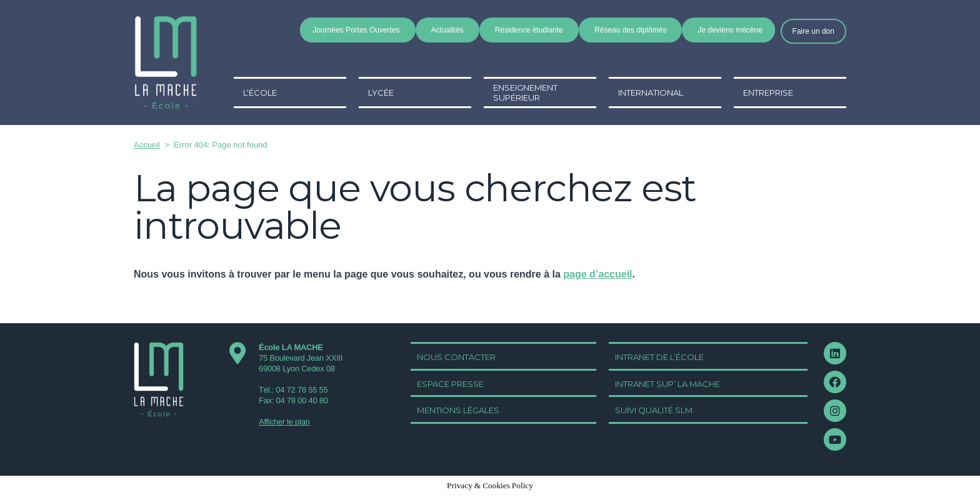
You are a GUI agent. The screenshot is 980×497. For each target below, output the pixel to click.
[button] (813, 31)
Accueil (147, 145)
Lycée (381, 93)
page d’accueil (597, 274)
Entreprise (768, 93)
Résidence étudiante (529, 30)
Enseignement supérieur (525, 93)
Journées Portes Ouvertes (356, 30)
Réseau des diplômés (630, 30)
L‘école (260, 93)
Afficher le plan (284, 422)
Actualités (447, 30)
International (651, 93)
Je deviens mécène (730, 30)
